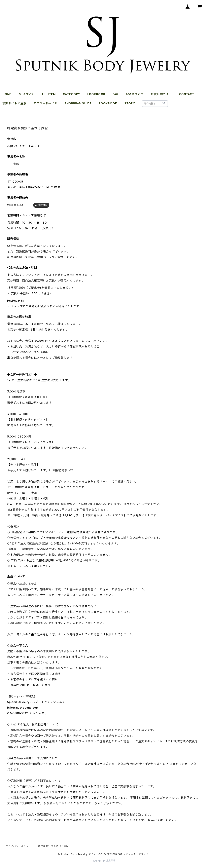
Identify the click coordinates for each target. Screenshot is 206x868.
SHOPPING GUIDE (78, 103)
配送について (135, 94)
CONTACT (187, 94)
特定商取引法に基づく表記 (53, 846)
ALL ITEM (49, 94)
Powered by (103, 861)
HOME (7, 94)
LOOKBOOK (96, 94)
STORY (130, 103)
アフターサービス (45, 103)
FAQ (116, 94)
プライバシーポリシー (19, 846)
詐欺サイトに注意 (14, 103)
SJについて (27, 94)
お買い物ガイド (161, 94)
